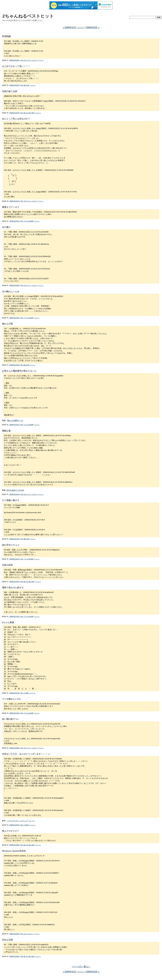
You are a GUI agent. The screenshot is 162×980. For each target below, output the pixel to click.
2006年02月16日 (14, 494)
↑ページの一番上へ (81, 967)
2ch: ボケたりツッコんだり (29, 60)
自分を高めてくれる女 (15, 490)
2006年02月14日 (14, 559)
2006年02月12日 (14, 616)
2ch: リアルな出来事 (27, 221)
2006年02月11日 (14, 693)
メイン (81, 27)
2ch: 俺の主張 (25, 85)
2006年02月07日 (14, 825)
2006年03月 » (93, 27)
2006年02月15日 (14, 539)
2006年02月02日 (14, 956)
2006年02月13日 (14, 582)
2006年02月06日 (14, 845)
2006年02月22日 (14, 201)
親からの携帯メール (15, 421)
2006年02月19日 (14, 318)
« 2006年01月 (69, 27)
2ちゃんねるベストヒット (28, 16)
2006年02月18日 (14, 365)
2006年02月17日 (14, 425)
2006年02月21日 (14, 221)
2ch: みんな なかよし (27, 934)
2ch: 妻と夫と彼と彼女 (27, 113)
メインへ (41, 60)
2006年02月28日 (14, 60)
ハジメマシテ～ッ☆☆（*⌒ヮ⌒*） (21, 821)
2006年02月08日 (14, 748)
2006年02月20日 (14, 285)
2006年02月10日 (14, 713)
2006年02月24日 (14, 85)
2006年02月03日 (14, 934)
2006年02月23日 (14, 113)
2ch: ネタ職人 (25, 693)
